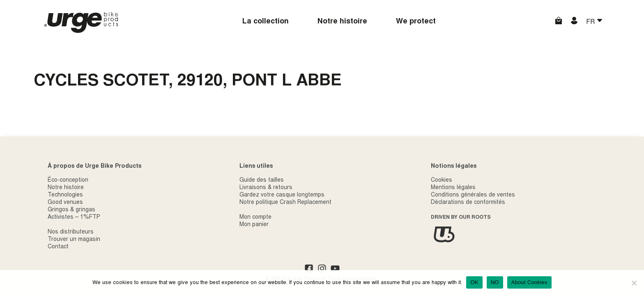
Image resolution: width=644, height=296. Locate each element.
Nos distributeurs (71, 232)
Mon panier (254, 225)
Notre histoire (342, 22)
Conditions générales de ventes (473, 195)
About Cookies (529, 282)
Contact (58, 247)
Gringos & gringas (71, 210)
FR (591, 22)
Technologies (65, 195)
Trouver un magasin (74, 240)
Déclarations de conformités (468, 203)
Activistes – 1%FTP (74, 217)
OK (474, 282)
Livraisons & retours (266, 188)
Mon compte (255, 217)
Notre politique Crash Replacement (285, 203)
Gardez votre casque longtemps (282, 195)
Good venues (65, 203)
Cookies (442, 180)
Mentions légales (453, 188)
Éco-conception (68, 180)
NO (495, 282)
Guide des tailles (262, 180)
